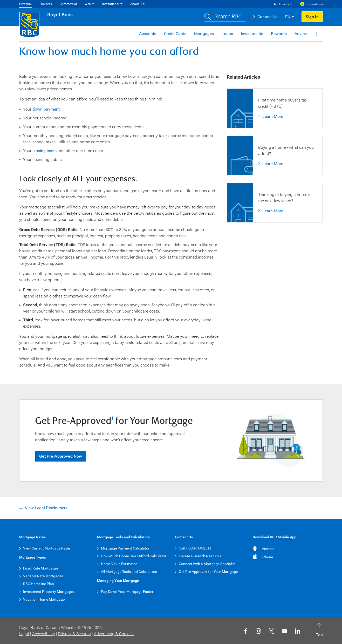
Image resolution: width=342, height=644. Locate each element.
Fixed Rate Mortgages (41, 568)
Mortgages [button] (204, 34)
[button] (225, 17)
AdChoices (281, 4)
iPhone (267, 557)
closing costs (45, 151)
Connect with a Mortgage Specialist (207, 564)
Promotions (315, 4)
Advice (301, 34)
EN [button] (288, 17)
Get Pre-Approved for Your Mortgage (208, 572)
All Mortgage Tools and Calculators (129, 572)
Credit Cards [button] (175, 34)
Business (46, 4)
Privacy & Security (74, 634)
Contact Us (267, 17)
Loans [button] (227, 34)
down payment (46, 109)
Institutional (111, 4)
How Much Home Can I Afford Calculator (134, 556)
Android (268, 549)
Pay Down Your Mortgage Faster (127, 592)
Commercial (68, 4)
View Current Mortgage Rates (47, 548)
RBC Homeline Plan (39, 584)
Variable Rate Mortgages (43, 576)
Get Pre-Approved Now (61, 456)
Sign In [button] (312, 17)
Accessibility (44, 634)
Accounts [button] (148, 34)
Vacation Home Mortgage (44, 599)
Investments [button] (252, 34)
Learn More (273, 116)
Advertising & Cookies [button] (114, 634)
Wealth (90, 4)
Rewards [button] (279, 34)
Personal (25, 4)
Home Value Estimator (119, 564)
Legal (24, 634)
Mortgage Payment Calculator (125, 548)
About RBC (138, 4)
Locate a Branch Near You (200, 556)
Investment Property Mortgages (49, 592)
